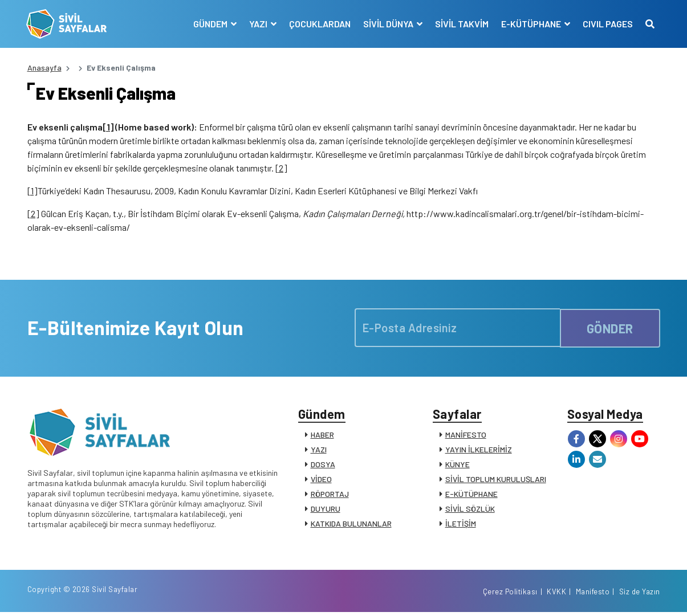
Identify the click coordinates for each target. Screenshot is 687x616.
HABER (322, 436)
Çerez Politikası (510, 595)
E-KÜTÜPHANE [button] (531, 24)
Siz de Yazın (640, 595)
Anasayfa (44, 68)
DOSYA (323, 466)
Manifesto (593, 595)
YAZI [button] (259, 24)
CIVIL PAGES (607, 24)
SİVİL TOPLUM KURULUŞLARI (496, 481)
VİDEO (321, 481)
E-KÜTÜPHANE (471, 495)
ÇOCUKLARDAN (319, 24)
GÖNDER (610, 329)
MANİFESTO (466, 436)
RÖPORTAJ (330, 495)
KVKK (556, 595)
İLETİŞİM (461, 525)
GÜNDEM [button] (211, 24)
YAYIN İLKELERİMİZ (479, 451)
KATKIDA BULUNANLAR (351, 525)
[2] (281, 169)
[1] (108, 128)
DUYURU (326, 510)
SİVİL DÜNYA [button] (389, 24)
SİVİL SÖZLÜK (470, 510)
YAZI (319, 451)
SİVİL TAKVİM (461, 24)
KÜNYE (458, 466)
